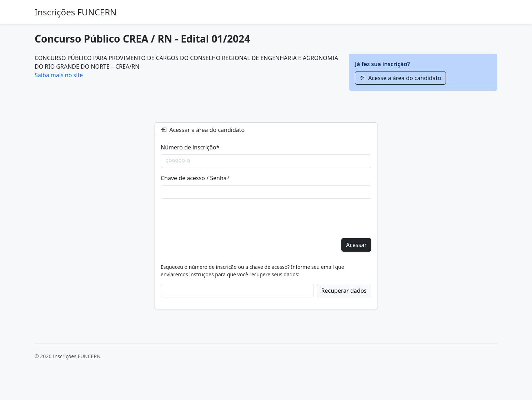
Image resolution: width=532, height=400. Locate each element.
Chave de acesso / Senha (195, 178)
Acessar (356, 245)
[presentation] (215, 218)
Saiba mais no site (59, 75)
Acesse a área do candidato (400, 78)
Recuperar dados (344, 291)
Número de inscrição (190, 147)
